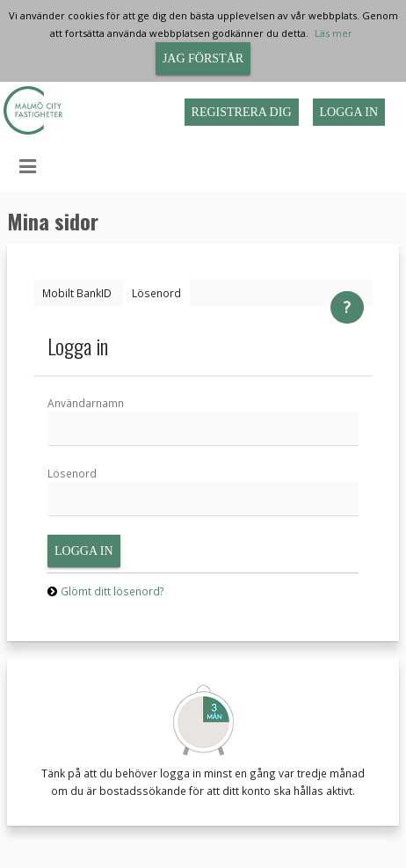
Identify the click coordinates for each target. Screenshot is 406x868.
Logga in (349, 112)
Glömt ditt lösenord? (112, 591)
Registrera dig (242, 112)
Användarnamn (86, 403)
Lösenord (72, 473)
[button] (15, 167)
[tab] (77, 293)
